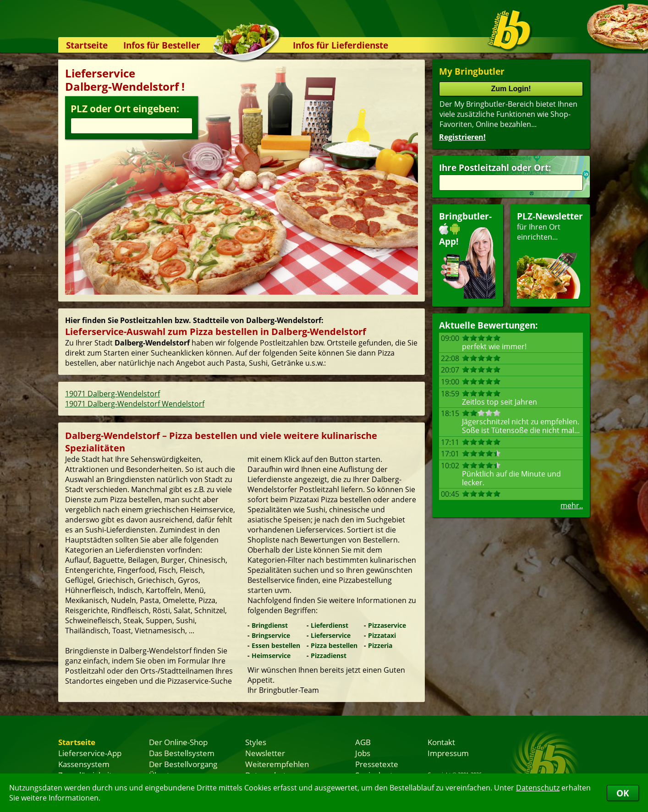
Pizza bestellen (334, 645)
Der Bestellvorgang (183, 764)
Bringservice (271, 635)
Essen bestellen (276, 645)
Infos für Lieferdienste (340, 45)
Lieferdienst (329, 625)
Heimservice (271, 656)
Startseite (87, 45)
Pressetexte (377, 764)
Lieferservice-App (90, 753)
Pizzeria (380, 645)
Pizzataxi (382, 635)
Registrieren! (462, 137)
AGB (363, 742)
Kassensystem (84, 764)
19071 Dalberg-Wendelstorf (113, 394)
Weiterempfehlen (277, 764)
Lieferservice (331, 635)
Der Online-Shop (178, 742)
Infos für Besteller (162, 45)
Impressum (448, 753)
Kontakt (441, 742)
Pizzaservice (387, 625)
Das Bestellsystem (182, 753)
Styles (256, 742)
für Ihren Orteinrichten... (550, 255)
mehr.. (572, 505)
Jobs (363, 753)
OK (623, 793)
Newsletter (265, 753)
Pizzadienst (329, 656)
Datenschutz (538, 788)
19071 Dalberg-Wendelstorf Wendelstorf (135, 404)
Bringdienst (270, 625)
